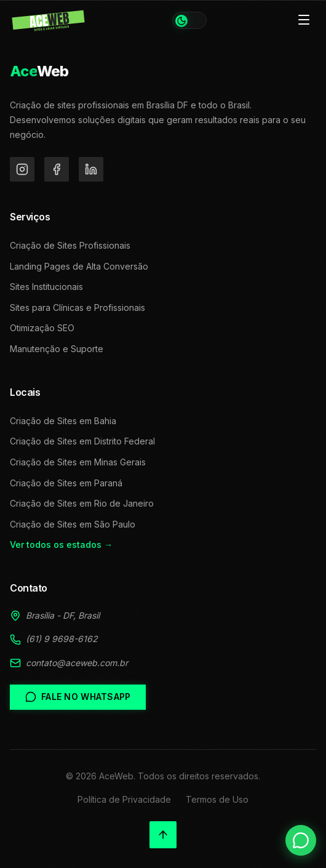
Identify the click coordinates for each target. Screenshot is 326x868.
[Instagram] (22, 169)
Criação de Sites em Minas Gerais (78, 462)
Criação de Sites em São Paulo (73, 524)
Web (39, 71)
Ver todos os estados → (61, 545)
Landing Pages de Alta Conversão (79, 266)
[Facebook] (57, 169)
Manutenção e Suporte (57, 349)
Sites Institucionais (46, 287)
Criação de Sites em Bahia (63, 421)
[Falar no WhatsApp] (301, 840)
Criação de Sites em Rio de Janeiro (82, 503)
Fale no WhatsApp (78, 697)
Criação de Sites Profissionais (70, 245)
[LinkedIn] (91, 169)
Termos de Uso (217, 799)
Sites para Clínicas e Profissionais (78, 307)
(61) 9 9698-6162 (62, 639)
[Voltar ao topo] (163, 835)
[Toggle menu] (304, 21)
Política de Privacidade (124, 799)
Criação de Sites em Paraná (66, 483)
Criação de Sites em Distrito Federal (82, 441)
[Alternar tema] (189, 20)
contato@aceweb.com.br (77, 663)
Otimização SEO (42, 328)
